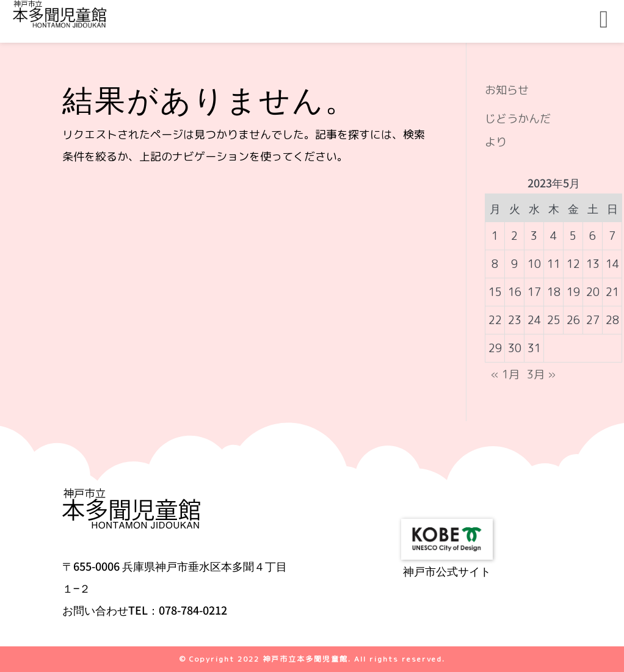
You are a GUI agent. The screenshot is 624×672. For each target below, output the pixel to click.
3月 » (541, 374)
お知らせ (507, 90)
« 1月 (505, 374)
